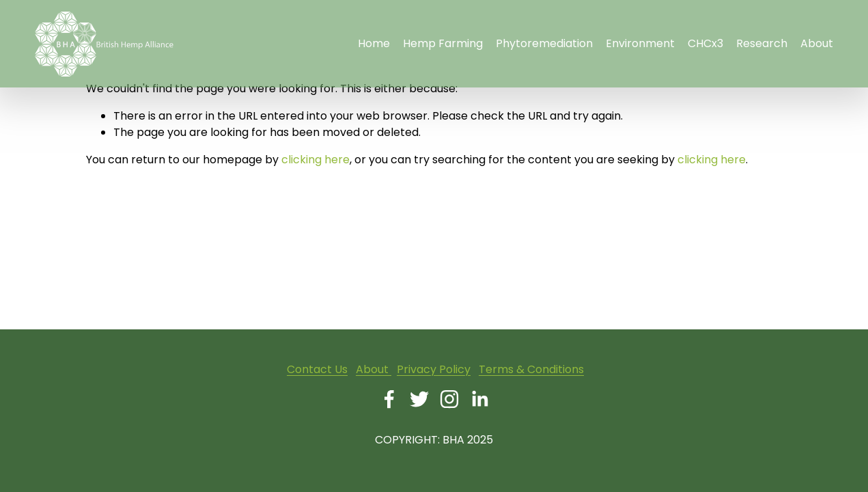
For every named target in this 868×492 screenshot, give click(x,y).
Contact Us (317, 369)
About (374, 369)
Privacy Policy (434, 369)
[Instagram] (449, 399)
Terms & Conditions (531, 369)
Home (374, 43)
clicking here (316, 160)
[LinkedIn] (479, 399)
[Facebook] (389, 399)
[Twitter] (419, 399)
